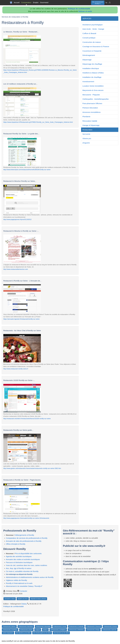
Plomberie (86, 117)
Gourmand (44, 2)
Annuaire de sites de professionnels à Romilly (24, 541)
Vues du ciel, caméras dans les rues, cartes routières (27, 565)
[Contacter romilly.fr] (110, 3)
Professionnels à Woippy (93, 630)
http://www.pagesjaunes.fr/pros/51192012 (17, 219)
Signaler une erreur (23, 599)
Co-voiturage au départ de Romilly (19, 574)
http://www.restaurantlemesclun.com (16, 269)
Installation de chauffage (92, 77)
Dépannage (87, 60)
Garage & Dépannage (91, 125)
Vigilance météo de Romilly (17, 580)
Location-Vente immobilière (93, 86)
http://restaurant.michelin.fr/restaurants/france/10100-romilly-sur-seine (27, 419)
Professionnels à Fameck (110, 626)
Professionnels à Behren (9, 626)
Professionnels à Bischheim (26, 626)
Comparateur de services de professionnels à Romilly (27, 538)
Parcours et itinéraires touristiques (19, 562)
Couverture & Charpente (92, 51)
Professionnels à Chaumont (94, 626)
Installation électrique (91, 68)
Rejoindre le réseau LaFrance (38, 599)
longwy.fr (38, 630)
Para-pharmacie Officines (92, 103)
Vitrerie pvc (87, 138)
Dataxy (24, 604)
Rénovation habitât (90, 121)
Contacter (23, 591)
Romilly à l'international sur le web (19, 583)
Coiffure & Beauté (89, 33)
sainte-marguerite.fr (8, 633)
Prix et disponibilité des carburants (28, 553)
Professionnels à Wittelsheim (76, 630)
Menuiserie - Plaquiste (91, 95)
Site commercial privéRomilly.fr (98, 3)
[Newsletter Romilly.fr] (106, 3)
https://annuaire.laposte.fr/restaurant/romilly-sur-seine (21, 319)
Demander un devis (10, 599)
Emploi (36, 2)
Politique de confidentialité (79, 9)
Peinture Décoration (90, 108)
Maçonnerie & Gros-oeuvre (93, 90)
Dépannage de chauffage (92, 64)
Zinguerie (86, 143)
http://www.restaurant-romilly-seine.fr (16, 369)
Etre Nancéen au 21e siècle (23, 633)
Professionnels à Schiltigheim (58, 630)
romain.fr (45, 630)
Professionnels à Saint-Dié (109, 630)
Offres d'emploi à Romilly (16, 544)
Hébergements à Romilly (24, 535)
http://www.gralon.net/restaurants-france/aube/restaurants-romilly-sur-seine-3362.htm (32, 468)
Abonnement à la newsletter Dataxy (24, 586)
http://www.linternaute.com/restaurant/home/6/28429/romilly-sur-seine (27, 170)
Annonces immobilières (91, 112)
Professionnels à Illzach (26, 630)
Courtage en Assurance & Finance (96, 46)
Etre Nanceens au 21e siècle (61, 633)
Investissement (88, 82)
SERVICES (87, 18)
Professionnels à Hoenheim (10, 630)
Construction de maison (92, 42)
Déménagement (89, 55)
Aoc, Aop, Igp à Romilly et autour (19, 568)
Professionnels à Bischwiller (43, 626)
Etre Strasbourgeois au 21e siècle (42, 633)
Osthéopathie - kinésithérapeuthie (95, 99)
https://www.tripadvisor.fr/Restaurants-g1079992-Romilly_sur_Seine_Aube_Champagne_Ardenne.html (38, 122)
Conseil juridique (89, 38)
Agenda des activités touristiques (19, 556)
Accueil (17, 2)
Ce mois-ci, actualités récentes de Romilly (22, 571)
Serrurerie (86, 134)
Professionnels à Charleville (76, 626)
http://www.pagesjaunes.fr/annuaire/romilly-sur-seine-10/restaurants (26, 518)
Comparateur (26, 2)
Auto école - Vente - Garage (93, 29)
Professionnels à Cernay (60, 626)
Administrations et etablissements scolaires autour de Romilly (30, 577)
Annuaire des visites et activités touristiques (23, 559)
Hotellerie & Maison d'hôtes (93, 73)
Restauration (87, 130)
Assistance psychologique (92, 25)
